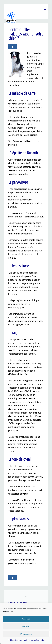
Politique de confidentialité (34, 640)
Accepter (26, 619)
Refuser (26, 626)
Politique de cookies (15, 640)
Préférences (26, 634)
